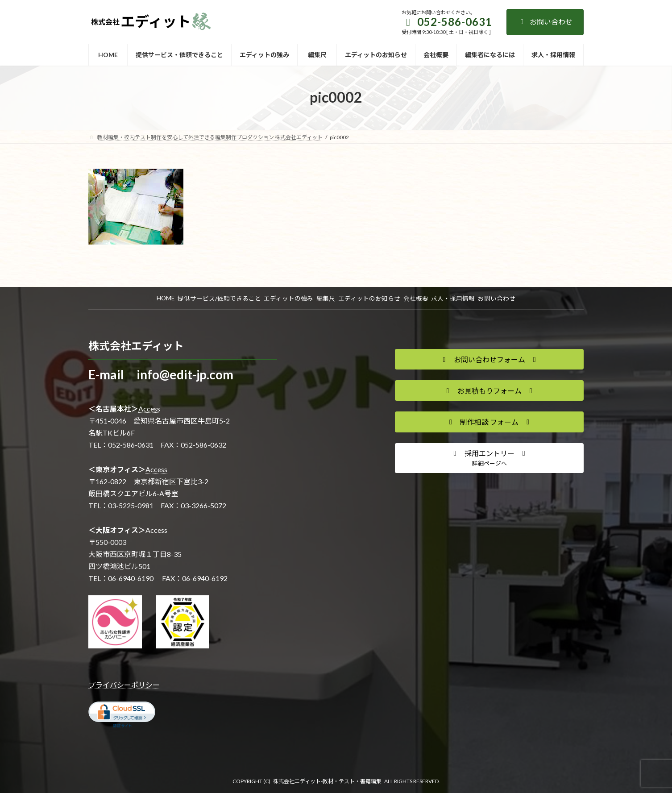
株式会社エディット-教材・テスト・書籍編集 (327, 781)
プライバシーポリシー (124, 685)
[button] (489, 359)
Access (149, 409)
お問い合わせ (545, 22)
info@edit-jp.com (185, 374)
